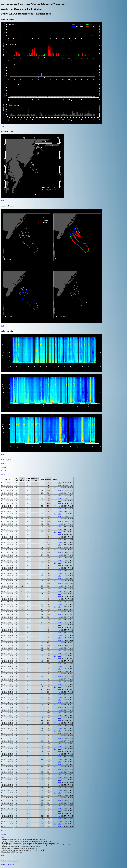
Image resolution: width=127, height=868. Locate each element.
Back (2, 126)
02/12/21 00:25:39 (7, 488)
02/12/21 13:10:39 (7, 684)
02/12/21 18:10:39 (7, 749)
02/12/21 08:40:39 (7, 599)
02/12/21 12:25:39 (7, 658)
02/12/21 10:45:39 (7, 627)
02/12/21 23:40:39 (7, 824)
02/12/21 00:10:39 (7, 485)
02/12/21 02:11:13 (7, 511)
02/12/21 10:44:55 (7, 625)
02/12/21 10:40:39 (7, 622)
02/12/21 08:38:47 (7, 596)
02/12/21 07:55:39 (7, 586)
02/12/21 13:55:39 (7, 692)
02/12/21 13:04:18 (7, 682)
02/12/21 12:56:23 (7, 666)
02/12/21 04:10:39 (7, 532)
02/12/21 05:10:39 (7, 550)
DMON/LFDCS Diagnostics (10, 861)
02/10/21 (4, 471)
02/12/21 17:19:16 (7, 733)
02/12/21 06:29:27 (7, 568)
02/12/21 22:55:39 (7, 816)
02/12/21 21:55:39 (7, 800)
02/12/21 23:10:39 (7, 819)
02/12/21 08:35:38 (7, 594)
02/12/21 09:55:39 (7, 614)
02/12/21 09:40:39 (7, 612)
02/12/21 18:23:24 (7, 751)
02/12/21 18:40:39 (7, 759)
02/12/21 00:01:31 (7, 483)
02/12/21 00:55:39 (7, 493)
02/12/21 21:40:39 (7, 798)
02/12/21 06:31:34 (7, 571)
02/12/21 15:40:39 (7, 715)
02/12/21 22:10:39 (7, 803)
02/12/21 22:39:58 (7, 808)
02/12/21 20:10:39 (7, 775)
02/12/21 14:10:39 (7, 695)
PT (55, 485)
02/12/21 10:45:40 (7, 630)
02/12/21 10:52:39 (7, 640)
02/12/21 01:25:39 (7, 498)
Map (59, 483)
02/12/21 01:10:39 (7, 496)
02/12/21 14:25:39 (7, 697)
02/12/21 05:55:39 (7, 558)
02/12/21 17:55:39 (7, 746)
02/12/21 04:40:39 (7, 545)
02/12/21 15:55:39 (7, 718)
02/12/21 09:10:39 (7, 607)
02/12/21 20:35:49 (7, 785)
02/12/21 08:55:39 (7, 604)
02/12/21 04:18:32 (7, 537)
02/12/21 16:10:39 (7, 720)
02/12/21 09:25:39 (7, 609)
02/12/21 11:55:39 (7, 653)
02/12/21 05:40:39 (7, 555)
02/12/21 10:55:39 (7, 643)
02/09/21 (4, 467)
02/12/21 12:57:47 (7, 674)
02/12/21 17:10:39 (7, 731)
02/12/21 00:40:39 (7, 490)
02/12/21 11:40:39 (7, 651)
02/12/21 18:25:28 (7, 754)
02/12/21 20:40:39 (7, 788)
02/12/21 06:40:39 (7, 573)
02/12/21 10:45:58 (7, 633)
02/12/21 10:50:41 (7, 638)
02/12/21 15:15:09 (7, 710)
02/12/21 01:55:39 (7, 503)
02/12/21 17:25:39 (7, 741)
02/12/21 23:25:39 (7, 821)
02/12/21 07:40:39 (7, 583)
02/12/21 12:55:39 (7, 664)
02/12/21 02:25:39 (7, 514)
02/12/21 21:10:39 (7, 793)
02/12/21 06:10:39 (7, 560)
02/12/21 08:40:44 (7, 602)
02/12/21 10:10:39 (7, 617)
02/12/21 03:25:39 (7, 524)
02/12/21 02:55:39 (7, 519)
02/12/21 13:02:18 (7, 679)
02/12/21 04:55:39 (7, 547)
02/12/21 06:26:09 (7, 565)
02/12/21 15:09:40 (7, 705)
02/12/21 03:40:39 (7, 527)
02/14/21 (4, 834)
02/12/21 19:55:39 (7, 772)
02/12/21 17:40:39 (7, 744)
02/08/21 (4, 463)
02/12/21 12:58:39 (7, 676)
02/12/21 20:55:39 (7, 790)
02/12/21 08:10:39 (7, 589)
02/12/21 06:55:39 (7, 576)
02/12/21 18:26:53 (7, 757)
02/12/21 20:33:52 (7, 782)
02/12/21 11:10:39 (7, 645)
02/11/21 (4, 474)
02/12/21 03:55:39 (7, 529)
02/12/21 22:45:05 (7, 813)
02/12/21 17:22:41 (7, 736)
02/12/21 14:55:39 (7, 702)
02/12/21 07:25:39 (7, 581)
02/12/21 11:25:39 (7, 648)
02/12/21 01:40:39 (7, 501)
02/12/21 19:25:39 (7, 767)
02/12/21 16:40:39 (7, 726)
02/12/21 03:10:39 (7, 521)
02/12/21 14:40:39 (7, 700)
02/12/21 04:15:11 (7, 534)
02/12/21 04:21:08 (7, 540)
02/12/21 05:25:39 (7, 552)
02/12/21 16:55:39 (7, 728)
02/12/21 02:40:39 (7, 516)
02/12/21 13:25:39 (7, 687)
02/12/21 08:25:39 (7, 591)
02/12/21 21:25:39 (7, 795)
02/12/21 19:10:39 (7, 764)
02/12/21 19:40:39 (7, 769)
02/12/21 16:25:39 (7, 723)
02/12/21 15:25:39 (7, 713)
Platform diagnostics (7, 864)
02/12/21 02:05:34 (7, 506)
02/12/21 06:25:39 (7, 563)
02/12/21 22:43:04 (7, 811)
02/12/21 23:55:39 (7, 826)
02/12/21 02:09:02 (7, 509)
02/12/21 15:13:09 (7, 707)
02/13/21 (4, 830)
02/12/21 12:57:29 (7, 671)
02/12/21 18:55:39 (7, 762)
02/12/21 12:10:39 (7, 656)
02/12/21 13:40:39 (7, 689)
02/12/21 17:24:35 (7, 738)
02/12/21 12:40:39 (7, 661)
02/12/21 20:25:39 (7, 777)
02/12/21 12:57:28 (7, 669)
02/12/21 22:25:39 (7, 806)
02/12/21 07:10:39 (7, 578)
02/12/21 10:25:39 (7, 620)
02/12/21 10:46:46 (7, 635)
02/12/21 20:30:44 (7, 780)
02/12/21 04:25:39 (7, 542)
